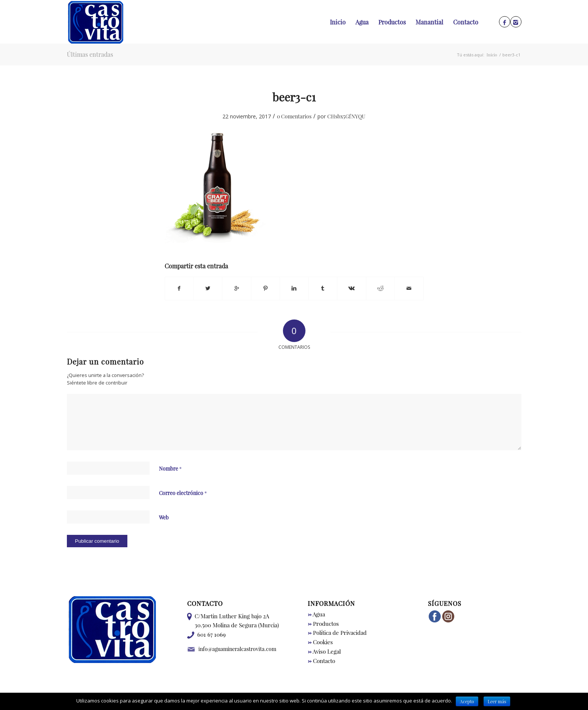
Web (164, 517)
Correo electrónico (183, 493)
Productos (323, 624)
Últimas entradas (90, 54)
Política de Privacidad (337, 633)
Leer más (497, 701)
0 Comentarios (294, 116)
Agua (316, 614)
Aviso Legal (324, 651)
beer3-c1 (294, 97)
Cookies (320, 642)
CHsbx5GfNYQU (346, 116)
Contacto (321, 661)
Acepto (467, 701)
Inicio (492, 55)
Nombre (170, 468)
